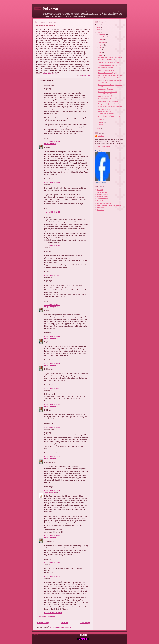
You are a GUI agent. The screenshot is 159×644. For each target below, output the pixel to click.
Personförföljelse (104, 109)
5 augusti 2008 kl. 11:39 (53, 613)
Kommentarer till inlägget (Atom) (62, 627)
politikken (101, 136)
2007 (99, 128)
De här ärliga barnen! (105, 68)
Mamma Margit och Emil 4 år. (108, 101)
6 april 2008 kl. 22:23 (52, 577)
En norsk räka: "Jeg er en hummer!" (111, 57)
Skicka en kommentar (47, 616)
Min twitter (100, 210)
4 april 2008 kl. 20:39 (52, 389)
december (102, 34)
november (102, 37)
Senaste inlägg (43, 623)
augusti (101, 45)
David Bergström (103, 196)
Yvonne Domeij (50, 492)
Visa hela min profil (103, 146)
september (102, 42)
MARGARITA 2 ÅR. (105, 99)
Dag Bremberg (102, 192)
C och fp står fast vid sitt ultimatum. (111, 106)
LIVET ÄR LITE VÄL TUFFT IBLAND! (111, 116)
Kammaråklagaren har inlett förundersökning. (108, 93)
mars (101, 119)
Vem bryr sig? (86, 75)
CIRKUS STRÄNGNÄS (106, 89)
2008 (99, 32)
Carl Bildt (100, 190)
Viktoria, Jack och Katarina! (108, 65)
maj (100, 53)
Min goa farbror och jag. (106, 73)
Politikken (50, 9)
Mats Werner (101, 208)
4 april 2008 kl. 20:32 (52, 336)
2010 (99, 27)
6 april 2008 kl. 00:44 (52, 536)
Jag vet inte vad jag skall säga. (109, 62)
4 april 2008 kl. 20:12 (52, 183)
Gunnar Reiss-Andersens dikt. (109, 78)
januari (101, 125)
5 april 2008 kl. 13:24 (52, 457)
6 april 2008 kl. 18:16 (52, 563)
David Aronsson (102, 194)
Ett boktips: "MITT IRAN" (107, 60)
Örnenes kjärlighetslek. (106, 70)
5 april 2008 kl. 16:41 (52, 491)
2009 (99, 30)
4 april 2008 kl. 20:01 (52, 142)
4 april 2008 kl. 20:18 (52, 246)
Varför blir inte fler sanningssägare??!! (106, 113)
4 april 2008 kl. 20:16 (52, 212)
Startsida (64, 623)
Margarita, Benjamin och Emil (108, 104)
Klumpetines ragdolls (104, 203)
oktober (101, 40)
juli (100, 47)
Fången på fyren (102, 199)
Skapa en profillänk (100, 182)
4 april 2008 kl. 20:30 (52, 275)
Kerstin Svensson (103, 201)
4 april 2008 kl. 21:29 (52, 405)
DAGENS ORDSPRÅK (106, 96)
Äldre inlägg (85, 623)
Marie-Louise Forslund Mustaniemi (109, 205)
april (100, 55)
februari (102, 122)
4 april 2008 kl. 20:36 (52, 364)
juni (100, 50)
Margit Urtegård (50, 144)
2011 (99, 24)
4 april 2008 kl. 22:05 (52, 427)
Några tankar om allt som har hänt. (110, 75)
